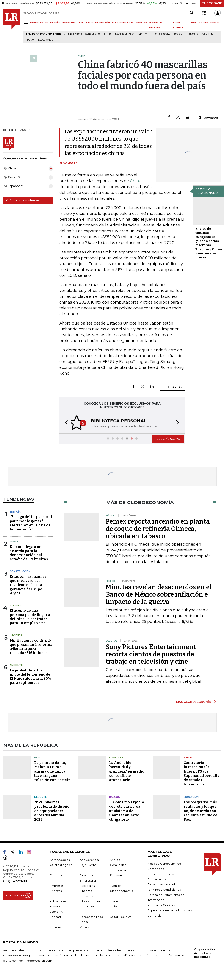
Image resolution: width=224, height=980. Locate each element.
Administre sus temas (22, 200)
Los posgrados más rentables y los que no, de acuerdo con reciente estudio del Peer (201, 810)
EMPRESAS (69, 22)
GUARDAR (208, 117)
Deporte (41, 796)
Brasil (14, 541)
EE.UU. (38, 757)
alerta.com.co (13, 960)
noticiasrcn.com (151, 955)
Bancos (114, 796)
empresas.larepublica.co (86, 950)
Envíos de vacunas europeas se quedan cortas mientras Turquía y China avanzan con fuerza (209, 243)
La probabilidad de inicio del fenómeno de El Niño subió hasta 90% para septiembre (30, 676)
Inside (114, 901)
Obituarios (87, 906)
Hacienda (16, 605)
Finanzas (56, 890)
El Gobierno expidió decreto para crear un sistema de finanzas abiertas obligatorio (127, 810)
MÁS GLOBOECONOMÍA (194, 701)
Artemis (144, 34)
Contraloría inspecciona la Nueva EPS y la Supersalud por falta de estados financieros (202, 773)
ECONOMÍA (53, 22)
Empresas (56, 885)
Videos (85, 927)
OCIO (81, 22)
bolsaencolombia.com (162, 950)
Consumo (56, 875)
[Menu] (27, 22)
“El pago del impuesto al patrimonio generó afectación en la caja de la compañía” (31, 523)
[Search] (192, 13)
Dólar (178, 34)
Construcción (20, 571)
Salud (188, 757)
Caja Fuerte (88, 864)
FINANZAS (37, 22)
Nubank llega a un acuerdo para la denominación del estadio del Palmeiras (29, 553)
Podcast (55, 916)
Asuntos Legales (61, 864)
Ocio (113, 906)
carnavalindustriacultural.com (69, 955)
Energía (15, 511)
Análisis (115, 859)
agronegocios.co (52, 950)
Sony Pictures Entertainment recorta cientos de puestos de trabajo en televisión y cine (151, 654)
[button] (65, 423)
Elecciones (45, 40)
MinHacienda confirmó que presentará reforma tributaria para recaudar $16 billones (31, 646)
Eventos (116, 885)
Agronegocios (60, 859)
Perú (31, 40)
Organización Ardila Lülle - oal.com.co (204, 953)
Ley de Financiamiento (119, 34)
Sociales (56, 927)
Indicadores (58, 901)
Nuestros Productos (161, 874)
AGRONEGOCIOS (123, 22)
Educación (191, 796)
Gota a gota (162, 34)
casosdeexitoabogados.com (23, 955)
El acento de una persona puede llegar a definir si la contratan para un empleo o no (30, 616)
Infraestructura (90, 901)
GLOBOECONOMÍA (98, 22)
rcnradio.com (126, 955)
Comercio (116, 757)
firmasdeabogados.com (124, 950)
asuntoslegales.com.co (19, 950)
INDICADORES (200, 22)
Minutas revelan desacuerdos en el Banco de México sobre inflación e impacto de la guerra (159, 594)
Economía (117, 875)
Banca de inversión (200, 34)
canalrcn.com (103, 955)
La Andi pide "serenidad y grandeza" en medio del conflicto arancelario (127, 771)
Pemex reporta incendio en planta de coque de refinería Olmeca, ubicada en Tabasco (158, 528)
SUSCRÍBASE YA (168, 438)
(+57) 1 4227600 (15, 880)
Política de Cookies (161, 905)
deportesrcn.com (40, 960)
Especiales (87, 885)
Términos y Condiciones (164, 889)
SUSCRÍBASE (212, 3)
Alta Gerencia (89, 859)
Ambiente (16, 665)
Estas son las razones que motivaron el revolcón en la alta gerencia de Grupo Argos (28, 584)
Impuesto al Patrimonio (84, 34)
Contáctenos (157, 879)
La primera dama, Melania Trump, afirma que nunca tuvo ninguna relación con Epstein (52, 771)
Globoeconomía (121, 890)
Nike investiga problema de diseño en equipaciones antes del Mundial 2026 (52, 810)
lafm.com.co (175, 955)
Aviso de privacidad (161, 884)
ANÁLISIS (141, 22)
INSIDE (215, 22)
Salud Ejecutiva (121, 916)
